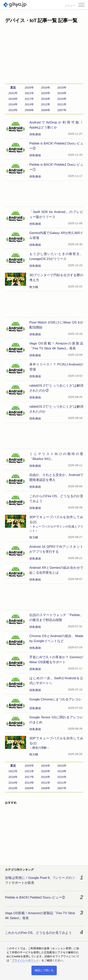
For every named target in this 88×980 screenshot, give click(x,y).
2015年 (62, 99)
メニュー (70, 6)
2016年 (46, 99)
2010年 (13, 110)
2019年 (62, 93)
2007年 (62, 110)
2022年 (13, 93)
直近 (13, 88)
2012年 (46, 104)
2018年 (13, 99)
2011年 (62, 104)
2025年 (29, 88)
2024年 (46, 88)
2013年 (29, 104)
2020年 (46, 93)
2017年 (29, 99)
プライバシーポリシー (25, 960)
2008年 (46, 110)
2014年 (13, 104)
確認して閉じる (44, 970)
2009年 (29, 110)
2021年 (29, 93)
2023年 (62, 88)
